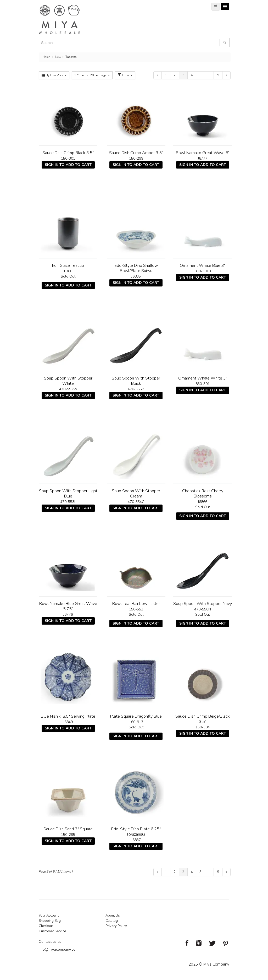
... (209, 75)
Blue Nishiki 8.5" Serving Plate (68, 716)
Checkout (46, 926)
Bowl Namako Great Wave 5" (203, 153)
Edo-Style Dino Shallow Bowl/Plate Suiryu (136, 268)
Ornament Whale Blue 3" (203, 266)
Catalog (112, 921)
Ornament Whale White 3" (203, 378)
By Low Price (54, 75)
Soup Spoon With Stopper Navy (203, 604)
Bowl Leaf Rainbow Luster (136, 604)
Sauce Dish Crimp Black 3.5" (68, 153)
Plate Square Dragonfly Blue (136, 716)
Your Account (49, 916)
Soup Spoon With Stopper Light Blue (68, 494)
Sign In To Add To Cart (68, 165)
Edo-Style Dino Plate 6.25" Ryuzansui (136, 832)
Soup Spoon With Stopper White (68, 381)
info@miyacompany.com (58, 949)
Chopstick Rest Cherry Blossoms (203, 494)
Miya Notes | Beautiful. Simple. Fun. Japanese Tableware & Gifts (65, 20)
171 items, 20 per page (92, 75)
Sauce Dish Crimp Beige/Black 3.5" (203, 719)
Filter (125, 75)
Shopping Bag (50, 921)
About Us (113, 916)
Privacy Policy (116, 926)
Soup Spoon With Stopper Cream (136, 494)
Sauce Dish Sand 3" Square (68, 829)
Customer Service (52, 931)
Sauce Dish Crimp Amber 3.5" (136, 153)
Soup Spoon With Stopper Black (136, 381)
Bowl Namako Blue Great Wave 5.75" (68, 606)
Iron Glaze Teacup (68, 266)
